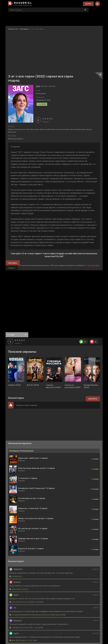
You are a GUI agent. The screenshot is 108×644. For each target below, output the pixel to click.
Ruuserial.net (13, 29)
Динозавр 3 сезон (19, 589)
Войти (88, 4)
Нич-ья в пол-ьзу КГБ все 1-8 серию (26, 602)
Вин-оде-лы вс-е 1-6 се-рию (23, 640)
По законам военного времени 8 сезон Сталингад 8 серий (37, 615)
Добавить (93, 399)
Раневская (16, 576)
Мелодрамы (24, 29)
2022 (38, 86)
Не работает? (94, 265)
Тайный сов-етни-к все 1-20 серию (26, 628)
